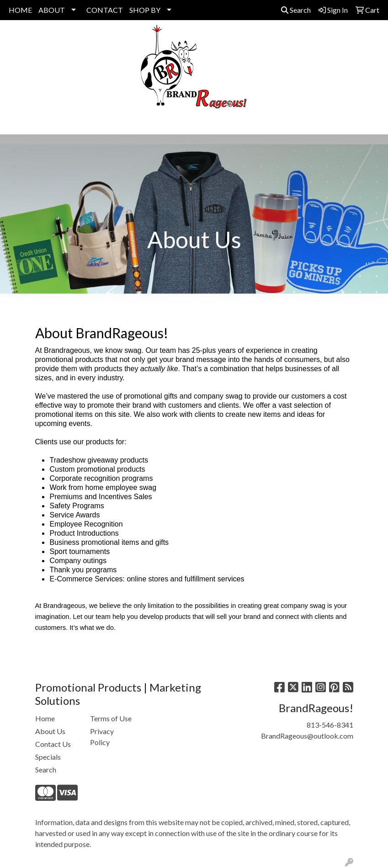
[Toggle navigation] (14, 124)
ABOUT (52, 10)
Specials (48, 757)
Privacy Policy (102, 737)
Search (296, 10)
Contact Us (53, 744)
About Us (50, 731)
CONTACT (105, 10)
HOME (20, 10)
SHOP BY (145, 10)
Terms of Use (111, 718)
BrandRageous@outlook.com (307, 736)
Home (45, 718)
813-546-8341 (330, 725)
